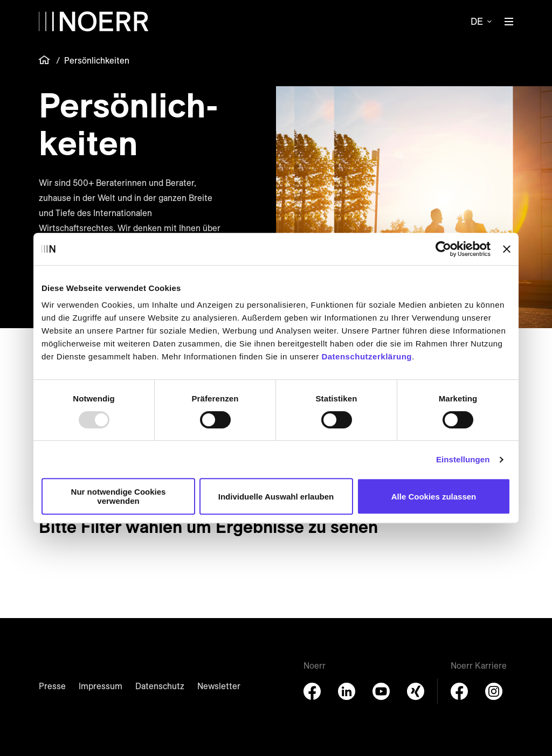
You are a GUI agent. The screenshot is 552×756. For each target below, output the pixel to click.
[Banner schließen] (507, 249)
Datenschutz (160, 686)
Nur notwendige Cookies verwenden (119, 496)
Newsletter (219, 686)
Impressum (101, 686)
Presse (52, 686)
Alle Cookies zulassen (434, 497)
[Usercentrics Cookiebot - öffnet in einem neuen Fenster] (443, 249)
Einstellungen (463, 459)
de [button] (477, 21)
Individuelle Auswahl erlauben (276, 497)
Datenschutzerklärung (367, 356)
